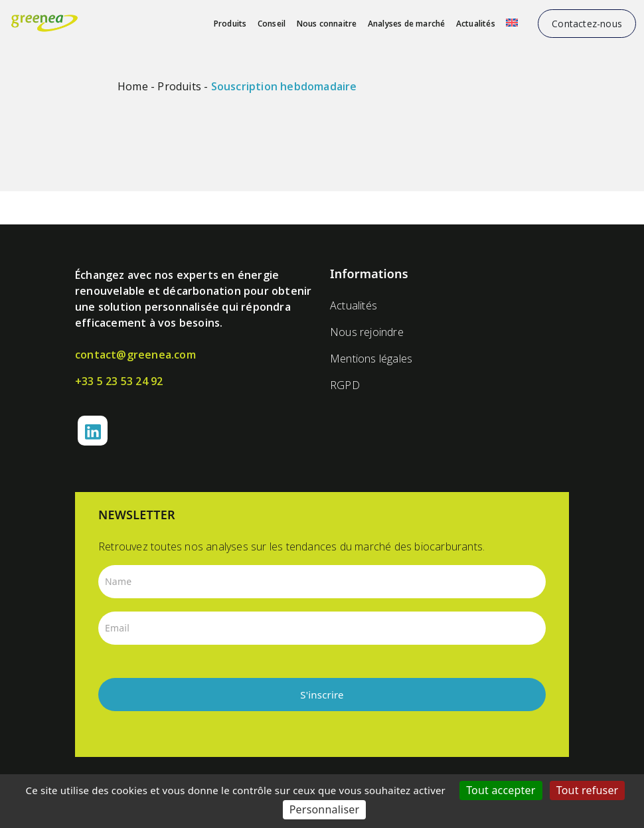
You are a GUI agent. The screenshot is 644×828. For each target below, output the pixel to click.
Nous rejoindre (367, 332)
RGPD (345, 385)
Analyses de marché (407, 24)
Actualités (476, 24)
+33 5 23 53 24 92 (119, 381)
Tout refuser (588, 790)
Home (133, 86)
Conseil (272, 24)
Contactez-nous (587, 24)
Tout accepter (501, 790)
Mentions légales (371, 359)
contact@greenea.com (135, 355)
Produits (230, 24)
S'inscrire (322, 695)
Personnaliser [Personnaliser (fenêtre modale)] (325, 809)
